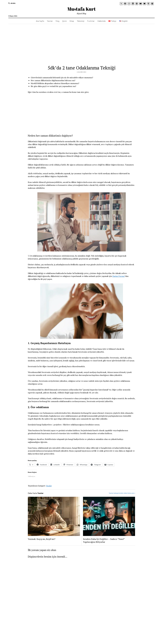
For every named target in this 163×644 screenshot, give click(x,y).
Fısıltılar (91, 21)
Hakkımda (101, 21)
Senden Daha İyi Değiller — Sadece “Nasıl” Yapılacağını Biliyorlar (104, 540)
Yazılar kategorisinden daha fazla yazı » (122, 493)
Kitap (72, 21)
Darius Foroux (119, 276)
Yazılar (50, 21)
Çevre (64, 21)
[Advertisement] (82, 42)
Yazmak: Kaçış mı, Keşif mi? (42, 539)
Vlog (57, 21)
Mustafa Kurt (82, 9)
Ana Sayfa (40, 21)
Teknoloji (81, 21)
